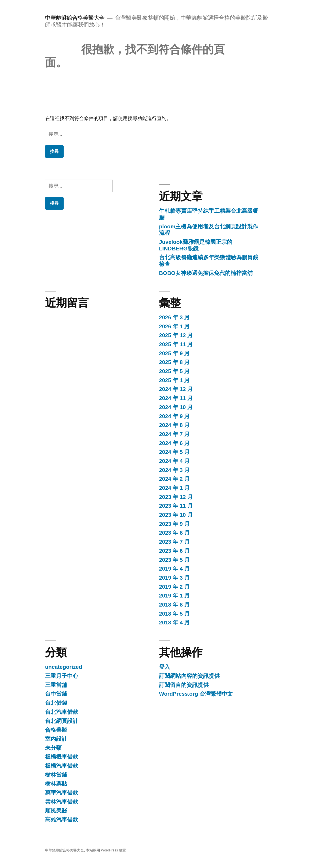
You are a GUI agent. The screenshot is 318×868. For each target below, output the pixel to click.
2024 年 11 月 (176, 398)
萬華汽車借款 (62, 793)
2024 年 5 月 (174, 452)
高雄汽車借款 (62, 820)
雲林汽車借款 (62, 802)
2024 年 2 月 (174, 479)
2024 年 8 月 (174, 425)
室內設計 (56, 739)
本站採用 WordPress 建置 (106, 850)
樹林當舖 (56, 775)
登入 (165, 667)
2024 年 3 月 (174, 470)
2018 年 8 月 (174, 605)
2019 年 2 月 (174, 587)
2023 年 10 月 (176, 515)
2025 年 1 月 (174, 380)
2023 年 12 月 (176, 497)
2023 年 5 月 (174, 560)
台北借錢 (56, 703)
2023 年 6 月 (174, 551)
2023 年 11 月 (176, 506)
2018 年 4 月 (174, 623)
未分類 (53, 748)
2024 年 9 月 (174, 416)
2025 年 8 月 (174, 362)
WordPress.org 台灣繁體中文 (196, 694)
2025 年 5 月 (174, 371)
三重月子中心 (62, 676)
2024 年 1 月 (174, 488)
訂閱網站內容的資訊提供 (189, 676)
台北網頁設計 (62, 721)
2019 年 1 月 (174, 596)
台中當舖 (56, 694)
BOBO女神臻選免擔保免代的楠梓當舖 (206, 273)
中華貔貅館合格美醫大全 (75, 18)
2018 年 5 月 (174, 614)
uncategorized (64, 667)
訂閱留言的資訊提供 (184, 685)
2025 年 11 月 (176, 344)
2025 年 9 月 (174, 353)
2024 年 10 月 (176, 407)
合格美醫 (56, 730)
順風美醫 (56, 811)
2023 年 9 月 (174, 524)
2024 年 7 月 (174, 434)
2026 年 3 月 (174, 317)
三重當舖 (56, 685)
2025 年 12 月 (176, 335)
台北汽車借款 (62, 712)
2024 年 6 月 (174, 443)
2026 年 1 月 (174, 326)
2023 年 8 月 (174, 533)
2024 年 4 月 (174, 461)
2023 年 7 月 (174, 542)
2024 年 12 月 (176, 389)
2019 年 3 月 (174, 578)
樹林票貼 (56, 784)
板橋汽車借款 (62, 766)
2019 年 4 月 (174, 569)
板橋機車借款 (62, 757)
